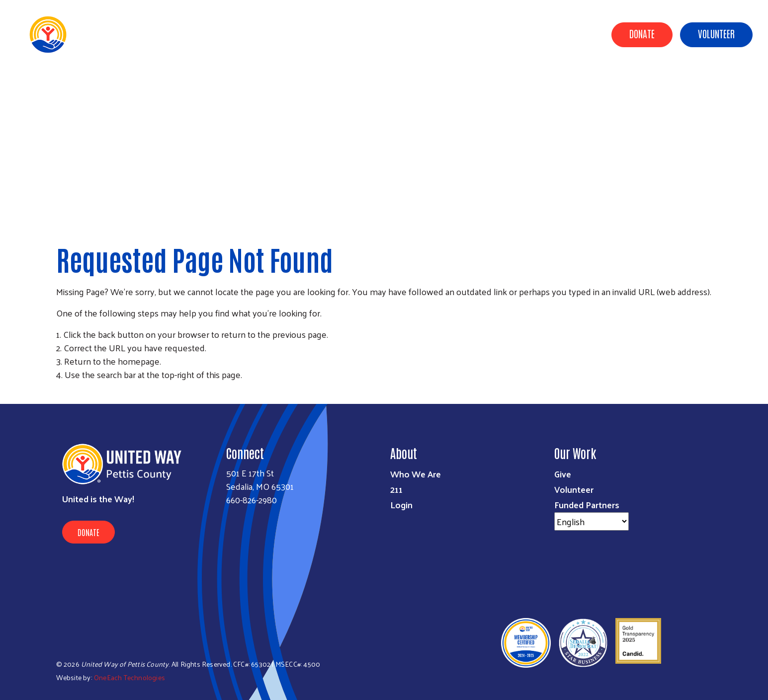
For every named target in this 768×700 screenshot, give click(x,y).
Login (401, 505)
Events (585, 34)
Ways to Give (389, 34)
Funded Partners (587, 505)
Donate (642, 33)
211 (396, 489)
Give (563, 474)
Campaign (494, 34)
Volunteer (716, 33)
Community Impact (320, 34)
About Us (258, 34)
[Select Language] (592, 521)
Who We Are (416, 474)
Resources (542, 34)
